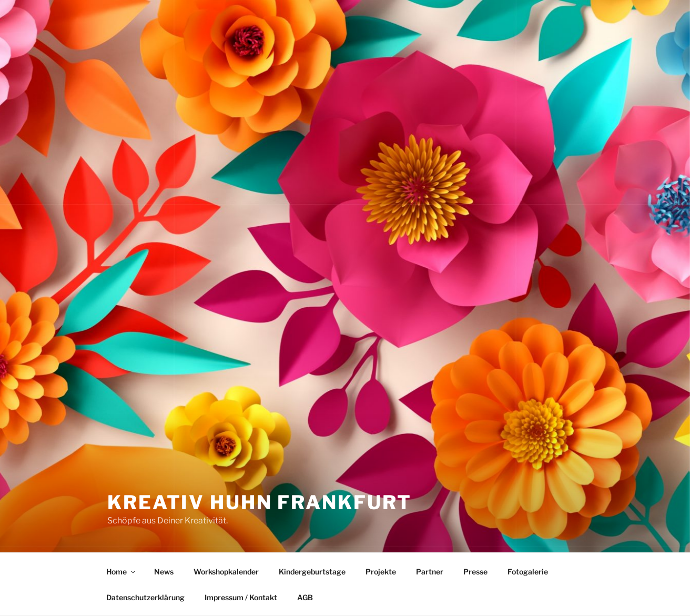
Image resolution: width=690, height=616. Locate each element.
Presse (475, 572)
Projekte (381, 572)
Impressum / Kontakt (241, 597)
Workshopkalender (226, 572)
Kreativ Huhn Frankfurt (260, 502)
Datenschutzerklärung (145, 597)
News (164, 572)
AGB (305, 597)
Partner (430, 572)
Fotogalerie (528, 572)
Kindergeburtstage (312, 572)
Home (121, 572)
